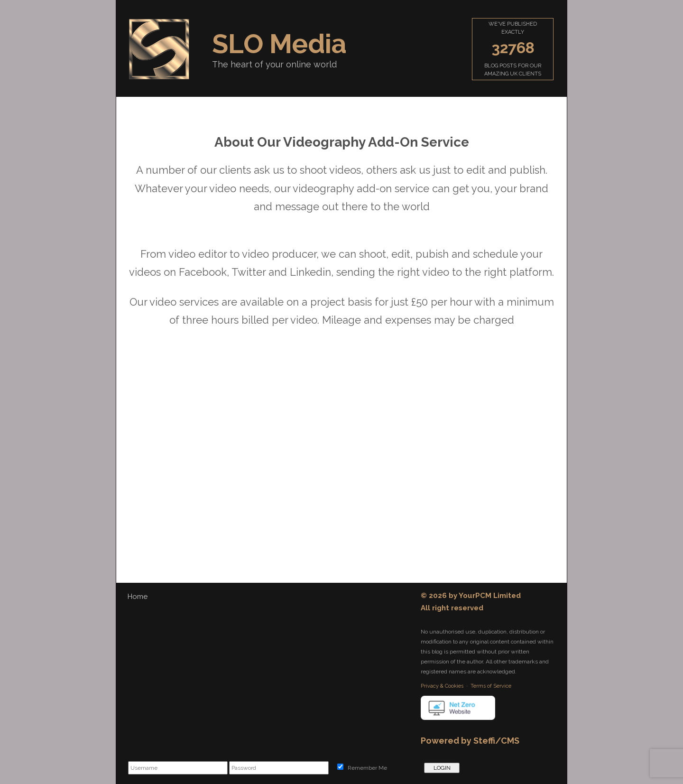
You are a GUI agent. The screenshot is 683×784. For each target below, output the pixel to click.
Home (138, 597)
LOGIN (442, 768)
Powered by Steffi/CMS (470, 741)
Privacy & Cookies (442, 686)
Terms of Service (491, 686)
